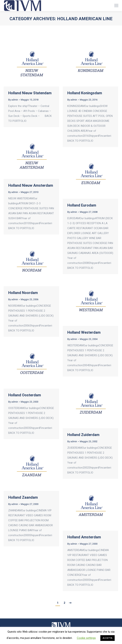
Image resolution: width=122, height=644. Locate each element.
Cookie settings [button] (86, 638)
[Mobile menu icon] (116, 6)
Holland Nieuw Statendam (30, 93)
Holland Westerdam (84, 332)
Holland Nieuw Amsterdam (31, 185)
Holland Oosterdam (25, 395)
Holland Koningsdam (85, 93)
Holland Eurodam (82, 205)
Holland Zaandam (23, 497)
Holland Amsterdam (84, 537)
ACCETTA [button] (108, 638)
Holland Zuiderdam (83, 435)
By (13, 100)
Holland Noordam (23, 293)
